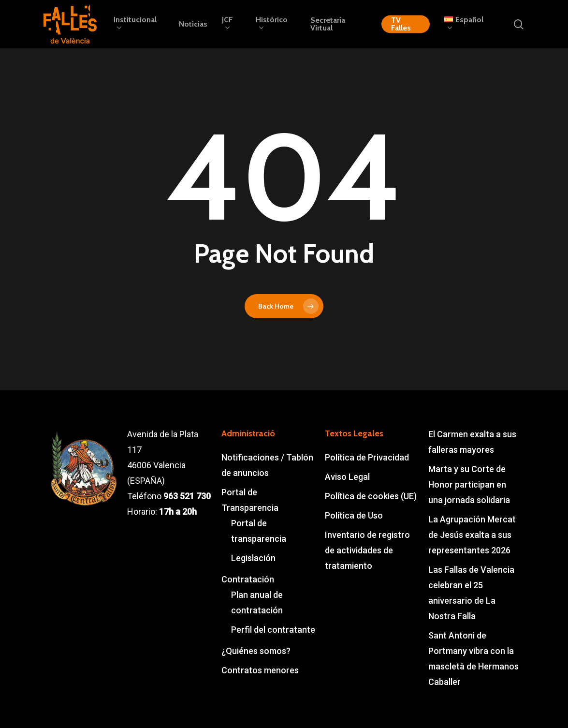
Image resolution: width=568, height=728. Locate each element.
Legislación (253, 558)
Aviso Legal (347, 477)
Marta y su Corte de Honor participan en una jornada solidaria (469, 484)
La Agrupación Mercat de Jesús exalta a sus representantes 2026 (472, 535)
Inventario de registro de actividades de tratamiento (367, 550)
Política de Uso (354, 515)
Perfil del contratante (273, 630)
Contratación (248, 579)
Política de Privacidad (367, 457)
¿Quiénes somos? (256, 651)
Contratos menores (260, 670)
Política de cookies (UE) (371, 496)
